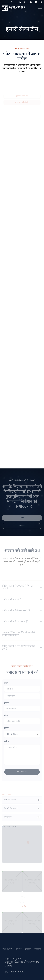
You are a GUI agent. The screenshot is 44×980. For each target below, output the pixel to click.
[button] (34, 8)
